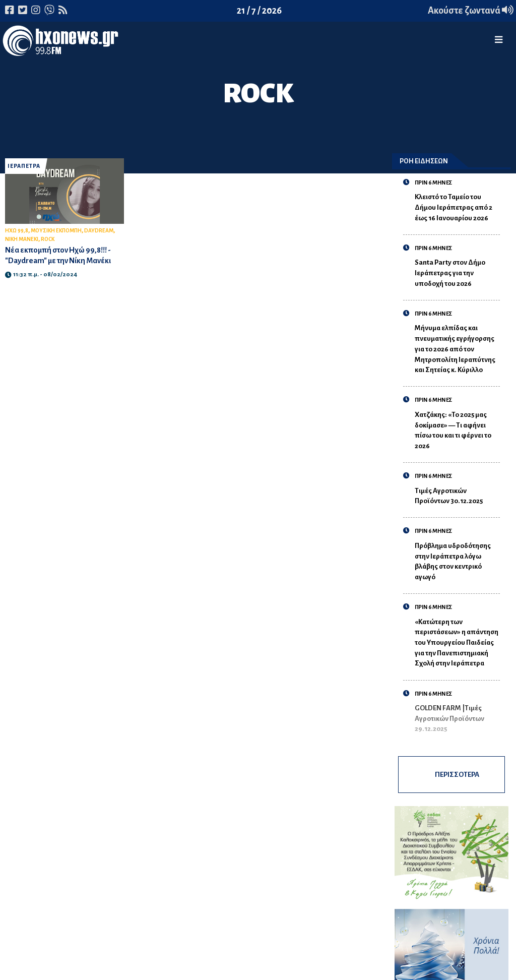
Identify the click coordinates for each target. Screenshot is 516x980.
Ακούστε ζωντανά (471, 11)
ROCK (48, 239)
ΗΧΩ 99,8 (17, 231)
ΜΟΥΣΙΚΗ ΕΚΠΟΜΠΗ (56, 231)
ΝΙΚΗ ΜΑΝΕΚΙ (22, 239)
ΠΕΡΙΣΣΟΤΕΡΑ (457, 775)
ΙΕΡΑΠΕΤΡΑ (24, 166)
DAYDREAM (99, 231)
